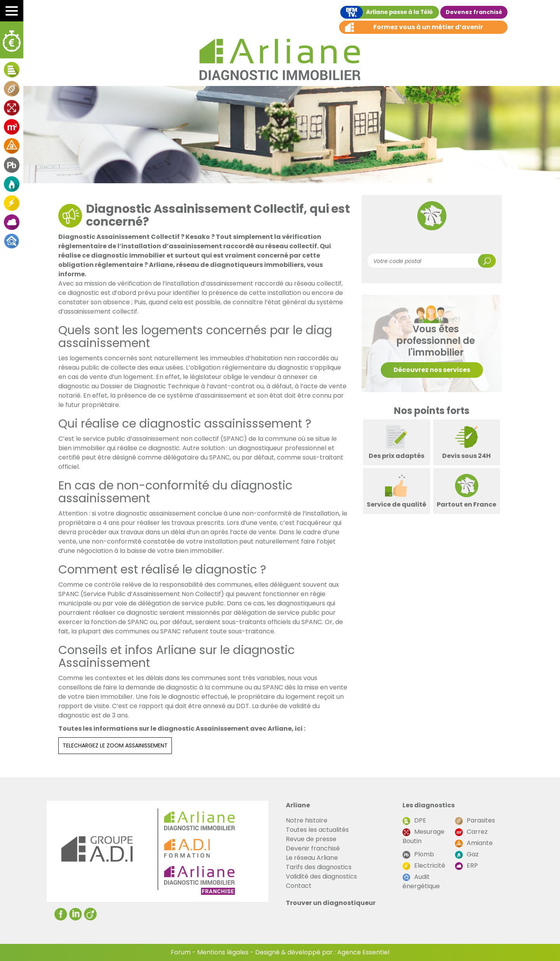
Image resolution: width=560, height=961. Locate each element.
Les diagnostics (429, 805)
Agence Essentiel (363, 952)
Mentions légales (223, 952)
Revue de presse (311, 839)
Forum (181, 952)
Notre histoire (307, 820)
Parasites (475, 820)
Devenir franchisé (313, 848)
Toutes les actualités (317, 830)
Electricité (424, 865)
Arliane (298, 805)
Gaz (467, 854)
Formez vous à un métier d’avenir (428, 27)
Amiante (474, 843)
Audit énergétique (421, 881)
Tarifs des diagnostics (319, 867)
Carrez (471, 832)
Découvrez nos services (432, 370)
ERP (466, 865)
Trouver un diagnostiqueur (331, 903)
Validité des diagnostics (321, 876)
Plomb (418, 854)
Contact (299, 886)
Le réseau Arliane (312, 858)
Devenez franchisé (474, 12)
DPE (414, 820)
